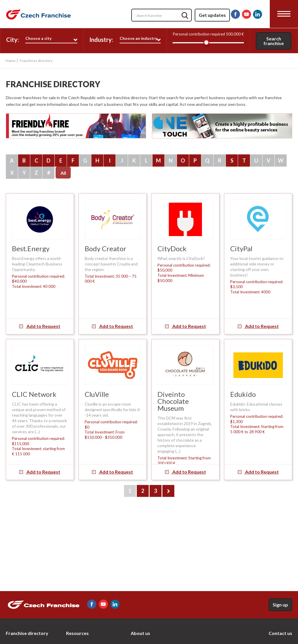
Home (10, 61)
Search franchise (274, 41)
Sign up (280, 605)
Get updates (212, 15)
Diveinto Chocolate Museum (173, 401)
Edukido (243, 394)
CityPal (241, 248)
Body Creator (105, 248)
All (63, 173)
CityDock (172, 248)
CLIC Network (34, 394)
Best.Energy (31, 248)
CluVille (97, 394)
